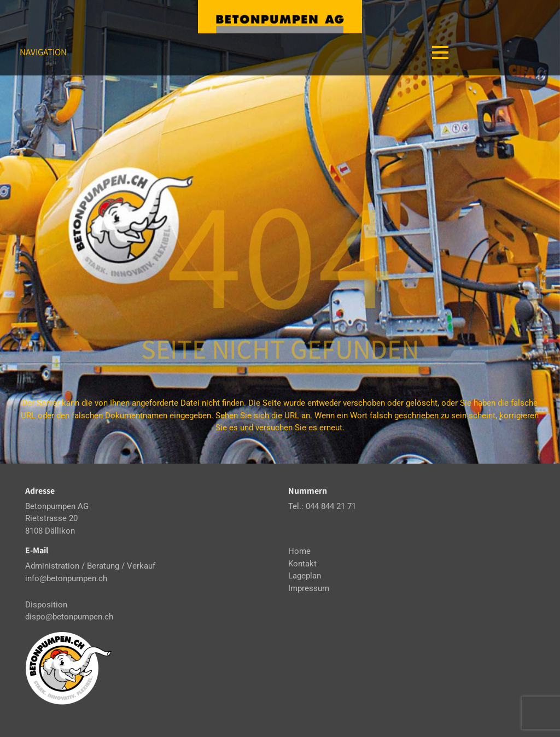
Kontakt (302, 564)
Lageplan (305, 576)
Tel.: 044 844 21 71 (322, 506)
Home (299, 551)
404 (280, 251)
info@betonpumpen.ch (66, 578)
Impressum (309, 588)
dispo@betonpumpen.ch (69, 617)
